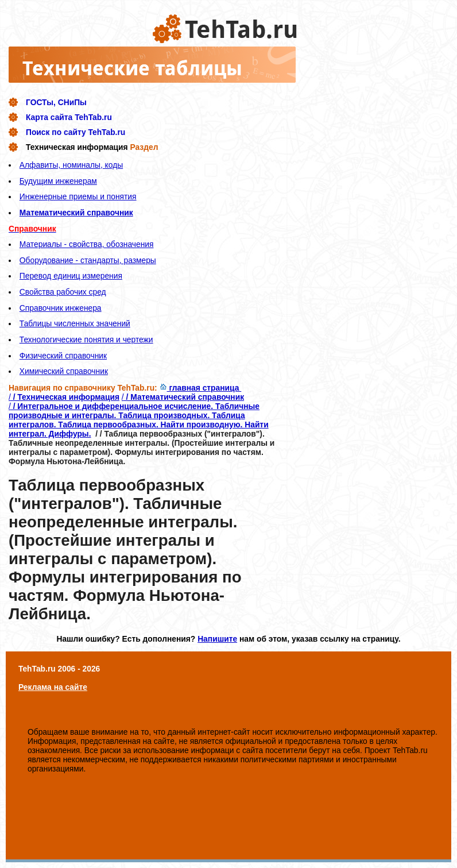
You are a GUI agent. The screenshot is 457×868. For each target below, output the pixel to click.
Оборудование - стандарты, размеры (88, 260)
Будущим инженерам (58, 181)
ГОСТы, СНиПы (56, 102)
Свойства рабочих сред (63, 292)
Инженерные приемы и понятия (78, 196)
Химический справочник (64, 371)
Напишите (217, 639)
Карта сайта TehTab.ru (69, 117)
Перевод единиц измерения (71, 276)
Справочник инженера (61, 308)
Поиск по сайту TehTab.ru (75, 132)
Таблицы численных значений (75, 323)
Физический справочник (63, 356)
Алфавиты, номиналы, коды (71, 165)
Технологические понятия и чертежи (86, 340)
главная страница (201, 388)
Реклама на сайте (53, 687)
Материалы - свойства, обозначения (87, 244)
